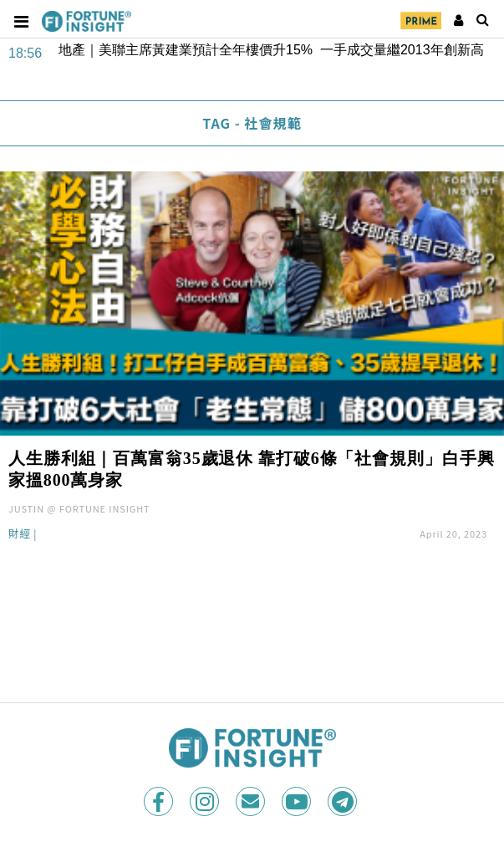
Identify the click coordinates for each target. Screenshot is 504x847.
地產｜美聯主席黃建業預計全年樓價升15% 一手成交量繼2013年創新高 (271, 50)
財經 (20, 535)
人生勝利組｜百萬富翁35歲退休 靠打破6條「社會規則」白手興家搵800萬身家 (251, 469)
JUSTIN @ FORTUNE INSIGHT (79, 508)
